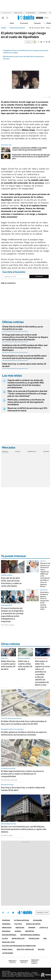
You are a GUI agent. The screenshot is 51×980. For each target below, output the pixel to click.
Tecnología (34, 939)
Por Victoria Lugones (8, 625)
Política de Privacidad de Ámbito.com (19, 946)
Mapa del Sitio (8, 942)
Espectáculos (18, 939)
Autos (5, 939)
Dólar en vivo (18, 13)
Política (18, 924)
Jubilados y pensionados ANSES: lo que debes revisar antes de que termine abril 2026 (29, 149)
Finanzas (37, 23)
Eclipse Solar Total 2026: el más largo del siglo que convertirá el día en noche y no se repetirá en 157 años (31, 157)
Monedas (5, 452)
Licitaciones (8, 953)
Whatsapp (30, 913)
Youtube (24, 913)
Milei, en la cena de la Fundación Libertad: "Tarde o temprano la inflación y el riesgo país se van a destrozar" (27, 394)
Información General (17, 28)
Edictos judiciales (25, 950)
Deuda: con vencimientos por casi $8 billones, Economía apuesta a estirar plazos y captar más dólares (24, 829)
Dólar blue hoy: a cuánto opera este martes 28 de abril (24, 365)
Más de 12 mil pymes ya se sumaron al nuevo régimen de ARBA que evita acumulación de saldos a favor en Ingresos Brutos (45, 575)
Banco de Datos (33, 924)
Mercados (7, 928)
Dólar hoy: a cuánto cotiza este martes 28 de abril (25, 665)
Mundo (18, 931)
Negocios (20, 928)
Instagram (13, 913)
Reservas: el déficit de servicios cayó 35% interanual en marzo (27, 409)
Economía (24, 23)
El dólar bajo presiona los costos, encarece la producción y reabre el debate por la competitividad (22, 774)
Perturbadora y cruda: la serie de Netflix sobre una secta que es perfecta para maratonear (24, 357)
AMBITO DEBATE (36, 962)
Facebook (8, 913)
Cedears (46, 452)
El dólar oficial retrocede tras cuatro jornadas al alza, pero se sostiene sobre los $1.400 (24, 723)
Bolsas (18, 452)
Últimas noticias (22, 920)
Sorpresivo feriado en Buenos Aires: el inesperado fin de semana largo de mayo (45, 601)
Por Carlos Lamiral (7, 835)
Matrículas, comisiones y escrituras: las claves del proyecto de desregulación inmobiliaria (26, 402)
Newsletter (46, 23)
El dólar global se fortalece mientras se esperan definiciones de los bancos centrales (24, 733)
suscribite (40, 18)
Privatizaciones (31, 13)
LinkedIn (18, 913)
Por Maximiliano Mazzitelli (9, 780)
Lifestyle (44, 928)
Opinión (32, 928)
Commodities (32, 452)
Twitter (3, 913)
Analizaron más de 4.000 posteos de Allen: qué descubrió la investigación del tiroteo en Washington (25, 348)
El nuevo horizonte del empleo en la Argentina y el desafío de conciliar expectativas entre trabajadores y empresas (12, 615)
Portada (6, 920)
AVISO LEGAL (7, 950)
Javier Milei (42, 13)
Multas (41, 950)
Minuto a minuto (42, 658)
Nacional (6, 931)
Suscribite (39, 276)
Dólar (12, 23)
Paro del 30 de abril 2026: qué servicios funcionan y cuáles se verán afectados (11, 582)
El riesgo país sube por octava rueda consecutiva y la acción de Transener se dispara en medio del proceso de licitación (25, 337)
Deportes (30, 931)
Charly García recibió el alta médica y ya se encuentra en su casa (23, 328)
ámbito (4, 28)
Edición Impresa (9, 935)
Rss (45, 939)
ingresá (46, 18)
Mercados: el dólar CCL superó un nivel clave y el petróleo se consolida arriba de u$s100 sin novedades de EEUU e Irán (42, 673)
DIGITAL (13, 962)
